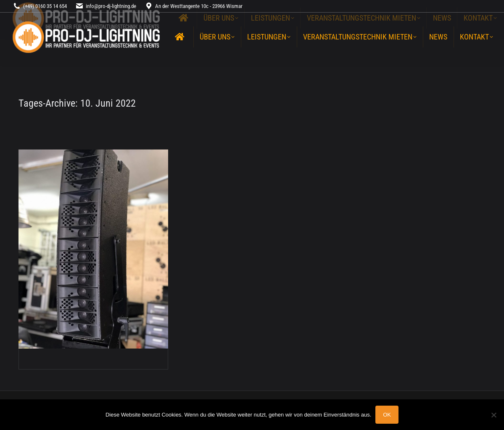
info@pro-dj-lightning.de (111, 6)
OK (387, 415)
